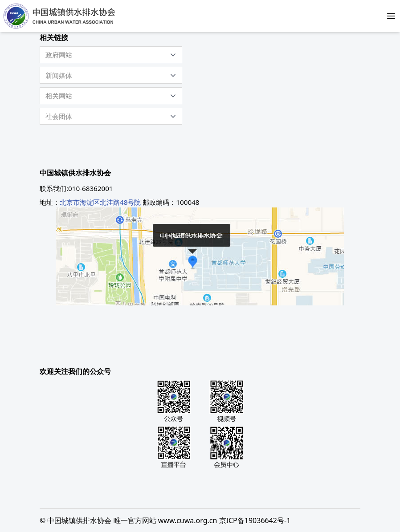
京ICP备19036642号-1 (255, 520)
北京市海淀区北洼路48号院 (100, 202)
